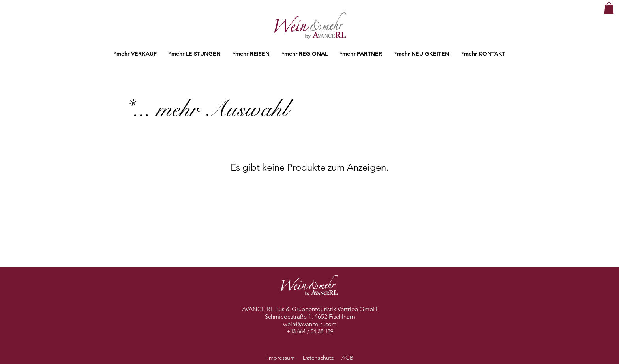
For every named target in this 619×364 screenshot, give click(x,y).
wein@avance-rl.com (310, 324)
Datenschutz (319, 358)
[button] (609, 8)
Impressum (281, 358)
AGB (347, 358)
